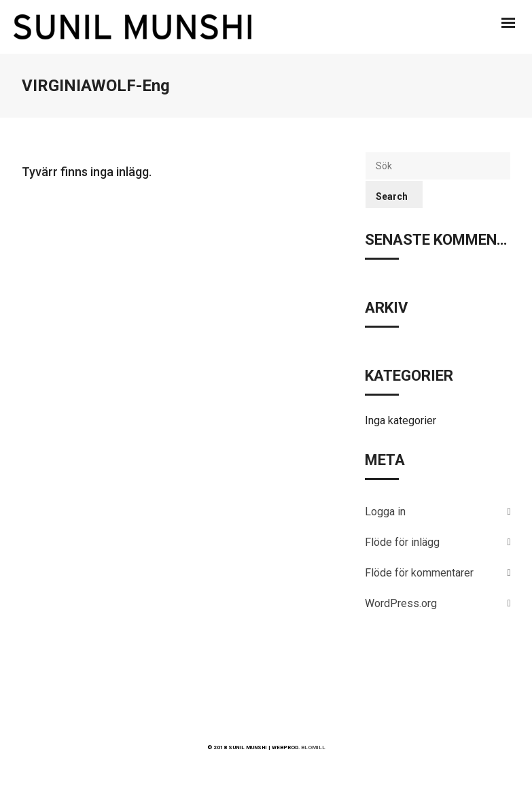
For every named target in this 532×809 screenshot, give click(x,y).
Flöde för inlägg (402, 542)
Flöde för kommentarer (419, 573)
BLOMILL (313, 747)
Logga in (385, 512)
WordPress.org (401, 603)
